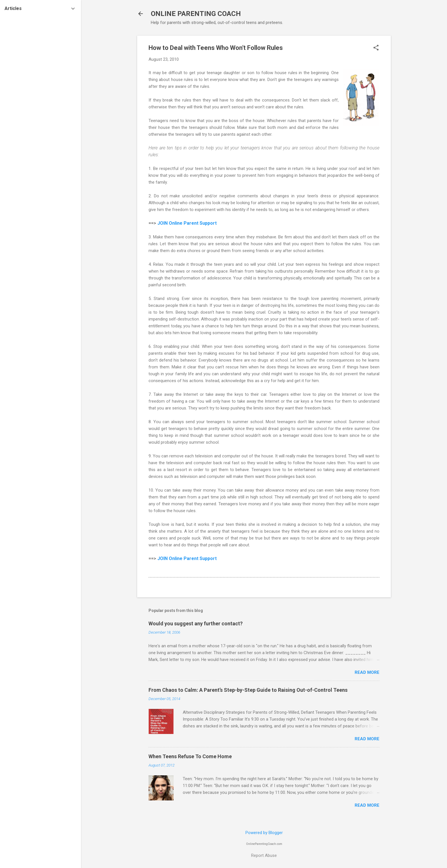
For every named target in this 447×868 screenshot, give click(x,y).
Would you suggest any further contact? (196, 623)
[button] (376, 48)
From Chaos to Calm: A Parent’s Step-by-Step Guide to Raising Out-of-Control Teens (248, 690)
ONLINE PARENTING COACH (196, 14)
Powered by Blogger (264, 833)
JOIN (163, 223)
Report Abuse (264, 855)
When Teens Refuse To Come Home (190, 756)
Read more (367, 672)
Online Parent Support (193, 223)
